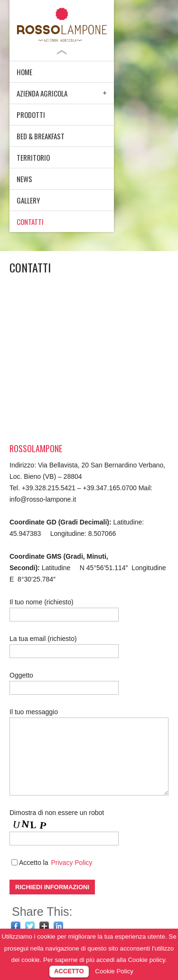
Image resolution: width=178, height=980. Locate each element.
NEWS (24, 179)
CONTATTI (30, 222)
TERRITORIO (33, 157)
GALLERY (28, 200)
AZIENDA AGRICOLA (42, 93)
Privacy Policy (71, 863)
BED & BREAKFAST (41, 136)
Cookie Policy (114, 971)
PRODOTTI (31, 115)
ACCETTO (69, 971)
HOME (24, 72)
